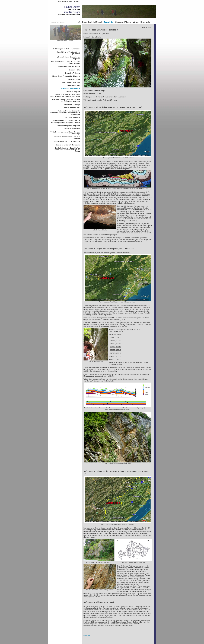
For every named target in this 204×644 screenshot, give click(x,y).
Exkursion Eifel (75, 70)
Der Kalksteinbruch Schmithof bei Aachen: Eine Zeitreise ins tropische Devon (67, 150)
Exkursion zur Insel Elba (71, 82)
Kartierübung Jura (73, 86)
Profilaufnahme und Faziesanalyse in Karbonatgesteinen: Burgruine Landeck (66, 122)
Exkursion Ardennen (73, 73)
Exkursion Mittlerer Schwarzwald (68, 145)
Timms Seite (109, 22)
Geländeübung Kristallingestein (68, 126)
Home (85, 22)
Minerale (99, 22)
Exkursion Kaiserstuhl (72, 129)
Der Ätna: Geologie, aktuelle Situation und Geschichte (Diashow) (66, 101)
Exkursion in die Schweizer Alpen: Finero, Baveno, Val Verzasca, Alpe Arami (65, 96)
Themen (128, 22)
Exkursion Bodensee (73, 118)
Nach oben (87, 635)
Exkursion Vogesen (73, 92)
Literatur (136, 22)
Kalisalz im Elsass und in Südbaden (67, 142)
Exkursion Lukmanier (72, 108)
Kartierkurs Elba (74, 79)
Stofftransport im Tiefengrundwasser (66, 49)
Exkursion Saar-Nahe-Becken (69, 67)
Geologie (91, 22)
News (143, 22)
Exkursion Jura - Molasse (71, 89)
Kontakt (70, 1)
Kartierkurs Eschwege (72, 105)
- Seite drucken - (147, 28)
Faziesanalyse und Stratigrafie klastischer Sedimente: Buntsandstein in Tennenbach (65, 113)
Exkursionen (119, 22)
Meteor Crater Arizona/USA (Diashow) (66, 76)
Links (148, 22)
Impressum (62, 1)
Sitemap (76, 1)
